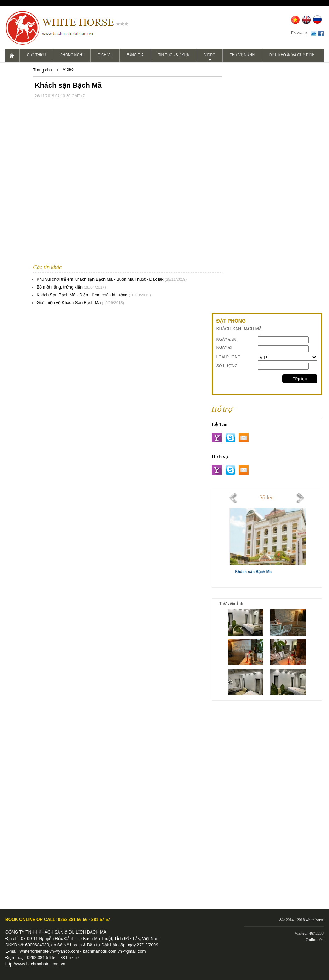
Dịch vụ (105, 55)
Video (210, 55)
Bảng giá (135, 55)
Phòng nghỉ (72, 55)
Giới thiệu (36, 55)
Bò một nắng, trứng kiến (59, 287)
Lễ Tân (220, 425)
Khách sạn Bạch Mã (253, 572)
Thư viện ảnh (242, 55)
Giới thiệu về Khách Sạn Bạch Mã (69, 303)
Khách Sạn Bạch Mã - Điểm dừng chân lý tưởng (82, 295)
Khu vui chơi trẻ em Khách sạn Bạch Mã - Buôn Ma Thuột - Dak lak (100, 279)
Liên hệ (19, 68)
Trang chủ (42, 70)
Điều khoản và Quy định (292, 55)
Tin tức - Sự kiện (174, 55)
